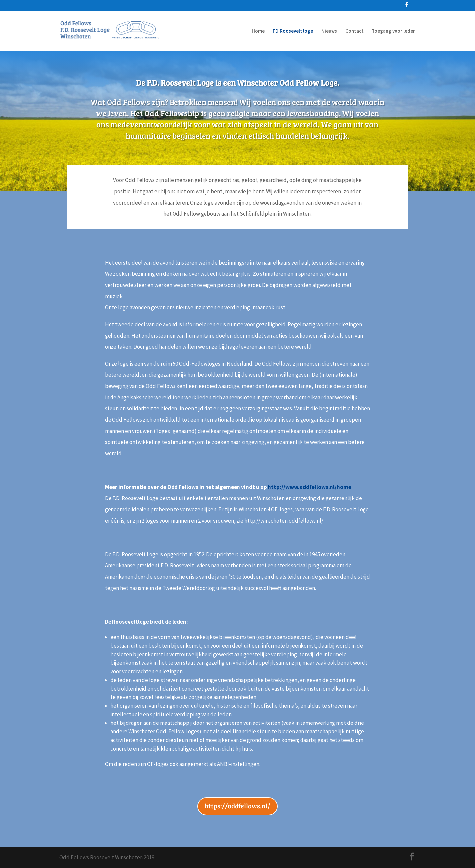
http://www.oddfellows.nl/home (310, 487)
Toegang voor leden (394, 31)
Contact (354, 31)
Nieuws (329, 31)
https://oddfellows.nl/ (237, 806)
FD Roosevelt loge (293, 31)
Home (258, 31)
